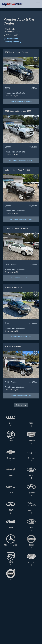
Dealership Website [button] (13, 42)
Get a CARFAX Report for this (21, 101)
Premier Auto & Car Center (15, 93)
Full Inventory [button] (21, 405)
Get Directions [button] (11, 39)
